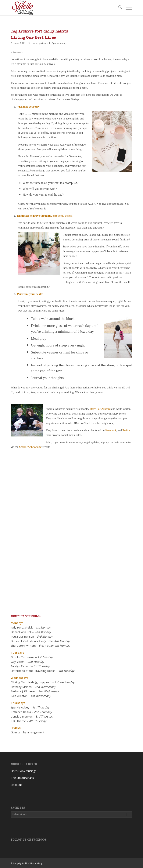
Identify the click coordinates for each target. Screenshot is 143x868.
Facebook (111, 430)
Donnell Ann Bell (21, 632)
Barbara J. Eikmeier (23, 691)
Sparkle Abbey (59, 43)
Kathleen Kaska (21, 712)
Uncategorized (39, 43)
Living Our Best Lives (33, 38)
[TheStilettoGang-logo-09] (59, 8)
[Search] (118, 8)
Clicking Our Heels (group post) (31, 682)
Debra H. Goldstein (23, 641)
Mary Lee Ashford (100, 409)
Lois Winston (19, 696)
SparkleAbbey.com (30, 447)
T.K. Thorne (18, 721)
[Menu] (127, 8)
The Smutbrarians (22, 778)
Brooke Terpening (23, 657)
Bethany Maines (21, 687)
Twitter (127, 430)
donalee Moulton (22, 716)
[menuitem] (118, 8)
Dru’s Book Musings (24, 771)
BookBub (17, 785)
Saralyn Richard (21, 666)
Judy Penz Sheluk (22, 627)
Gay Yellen (18, 662)
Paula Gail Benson (22, 636)
